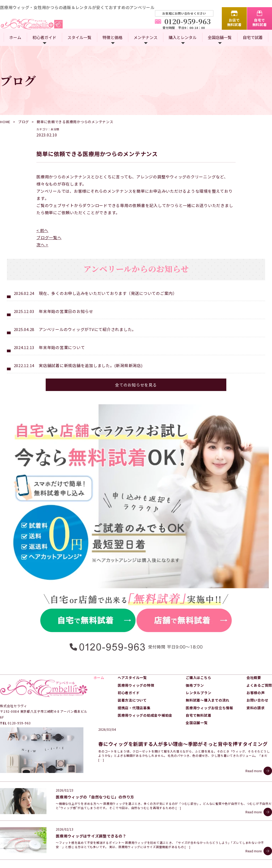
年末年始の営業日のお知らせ (66, 311)
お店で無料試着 (234, 22)
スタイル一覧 (79, 37)
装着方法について (132, 675)
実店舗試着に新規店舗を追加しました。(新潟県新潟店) (91, 365)
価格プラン (195, 660)
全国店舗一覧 (220, 37)
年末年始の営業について (62, 347)
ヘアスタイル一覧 (132, 653)
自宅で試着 (253, 37)
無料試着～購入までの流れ (208, 675)
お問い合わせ (258, 675)
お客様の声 (256, 668)
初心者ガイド (44, 37)
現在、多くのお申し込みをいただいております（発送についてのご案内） (108, 293)
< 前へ (42, 230)
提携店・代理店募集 (134, 683)
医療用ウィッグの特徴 (136, 660)
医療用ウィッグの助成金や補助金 (145, 691)
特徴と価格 (112, 37)
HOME (5, 122)
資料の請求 (256, 683)
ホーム (15, 37)
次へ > (42, 245)
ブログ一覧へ (49, 237)
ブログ (24, 122)
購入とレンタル (183, 37)
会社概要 (254, 653)
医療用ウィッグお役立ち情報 (209, 683)
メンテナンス (146, 37)
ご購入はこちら (198, 653)
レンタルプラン (198, 668)
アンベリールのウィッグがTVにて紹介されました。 (87, 329)
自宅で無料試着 (260, 22)
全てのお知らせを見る (136, 385)
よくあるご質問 (259, 660)
